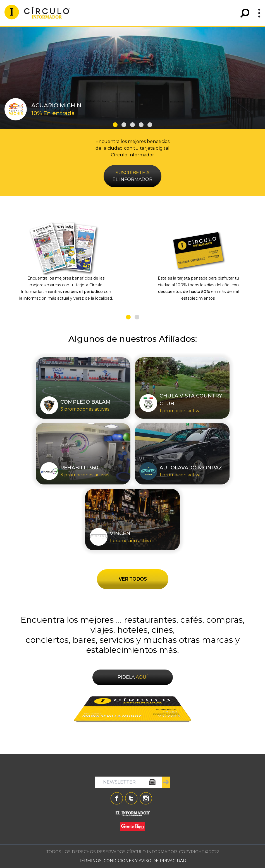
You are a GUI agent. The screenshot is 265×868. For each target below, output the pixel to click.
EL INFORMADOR (132, 176)
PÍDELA (133, 677)
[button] (115, 125)
